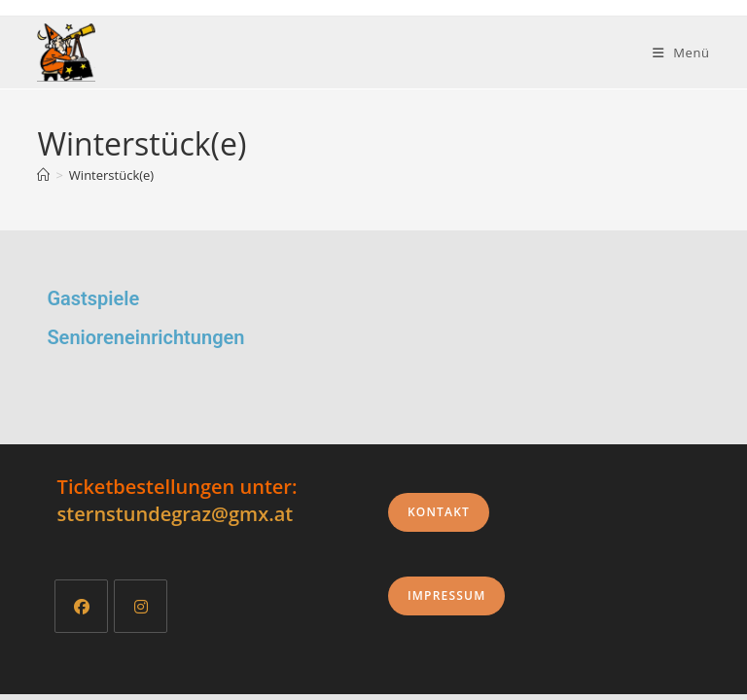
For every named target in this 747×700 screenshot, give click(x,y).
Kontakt (439, 518)
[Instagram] (141, 612)
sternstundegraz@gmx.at (176, 520)
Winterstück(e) (111, 175)
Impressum (446, 601)
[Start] (43, 175)
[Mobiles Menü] (681, 52)
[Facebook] (81, 612)
